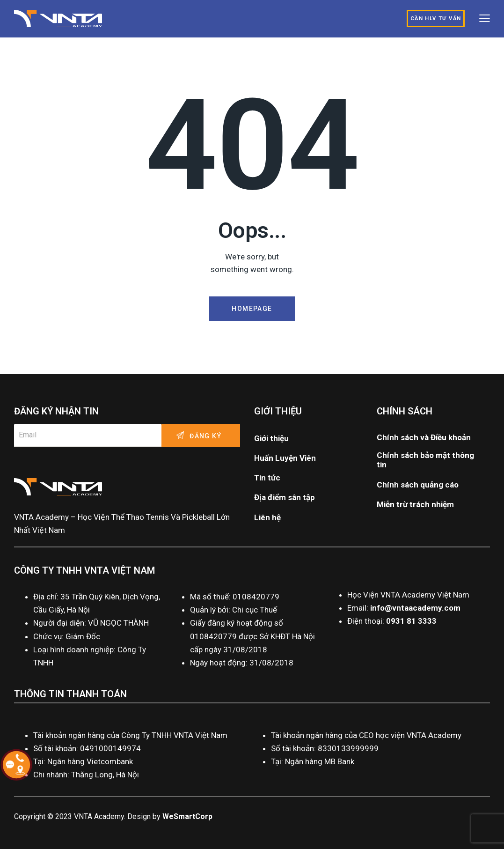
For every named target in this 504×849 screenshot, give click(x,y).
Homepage (252, 309)
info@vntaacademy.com (415, 608)
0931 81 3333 (411, 621)
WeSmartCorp (187, 816)
